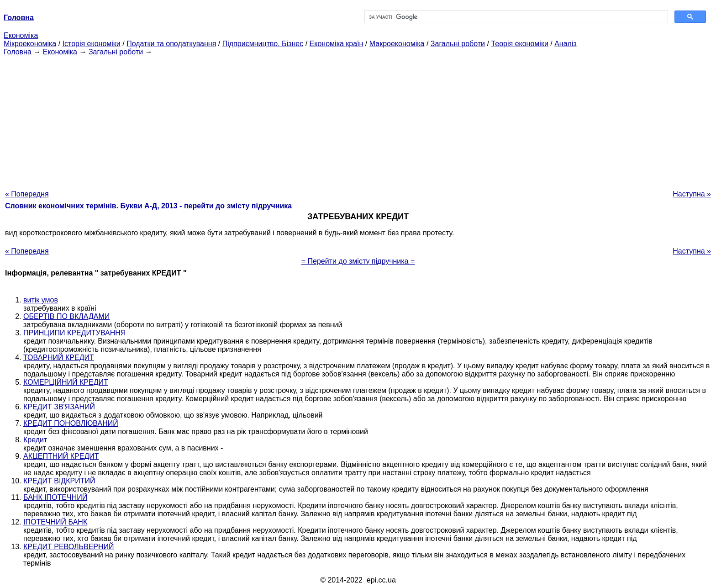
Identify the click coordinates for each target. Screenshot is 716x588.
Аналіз (566, 44)
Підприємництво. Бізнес (263, 44)
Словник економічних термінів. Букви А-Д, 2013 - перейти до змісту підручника (148, 206)
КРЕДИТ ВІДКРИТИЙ (59, 481)
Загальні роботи (458, 44)
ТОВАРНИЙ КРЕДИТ (59, 358)
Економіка (21, 35)
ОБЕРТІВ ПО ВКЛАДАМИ (66, 316)
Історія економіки (92, 44)
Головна (18, 52)
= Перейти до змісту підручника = (358, 261)
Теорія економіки (519, 44)
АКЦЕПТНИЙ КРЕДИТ (61, 456)
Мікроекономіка (30, 44)
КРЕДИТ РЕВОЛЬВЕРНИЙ (69, 547)
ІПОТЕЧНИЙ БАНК (55, 522)
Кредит (35, 440)
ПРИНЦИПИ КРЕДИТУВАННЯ (74, 333)
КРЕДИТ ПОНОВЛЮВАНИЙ (71, 423)
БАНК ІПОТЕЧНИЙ (55, 497)
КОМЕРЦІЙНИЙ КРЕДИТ (66, 382)
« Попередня (27, 194)
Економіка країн (337, 44)
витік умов (41, 300)
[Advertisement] (358, 120)
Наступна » (692, 194)
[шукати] (515, 17)
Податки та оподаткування (171, 44)
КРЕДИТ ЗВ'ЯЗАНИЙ (59, 407)
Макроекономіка (397, 44)
